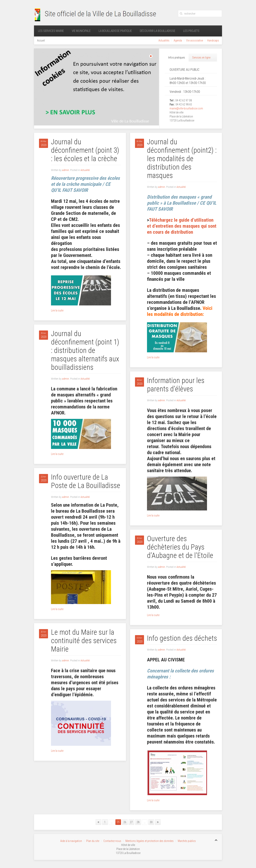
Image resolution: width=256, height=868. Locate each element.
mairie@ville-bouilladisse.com (186, 108)
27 (131, 822)
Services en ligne (201, 58)
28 (138, 822)
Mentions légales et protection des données (149, 841)
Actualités (164, 40)
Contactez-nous (112, 841)
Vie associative (195, 40)
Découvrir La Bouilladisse (157, 31)
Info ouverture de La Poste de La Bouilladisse (86, 481)
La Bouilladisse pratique (115, 31)
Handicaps (213, 40)
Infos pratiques (177, 58)
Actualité (85, 170)
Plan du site (93, 841)
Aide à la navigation (71, 841)
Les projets (191, 31)
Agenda (178, 40)
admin (65, 170)
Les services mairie (51, 31)
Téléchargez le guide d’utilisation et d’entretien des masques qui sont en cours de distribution (182, 226)
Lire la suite (57, 310)
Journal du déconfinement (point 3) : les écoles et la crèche (85, 150)
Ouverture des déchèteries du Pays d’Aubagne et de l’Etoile (180, 547)
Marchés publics (187, 841)
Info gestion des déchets (182, 638)
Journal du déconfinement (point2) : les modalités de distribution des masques (182, 159)
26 (125, 822)
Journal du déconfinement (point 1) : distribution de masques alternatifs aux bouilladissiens (85, 351)
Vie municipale (81, 31)
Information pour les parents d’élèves (176, 385)
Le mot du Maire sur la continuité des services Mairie (84, 641)
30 (151, 822)
